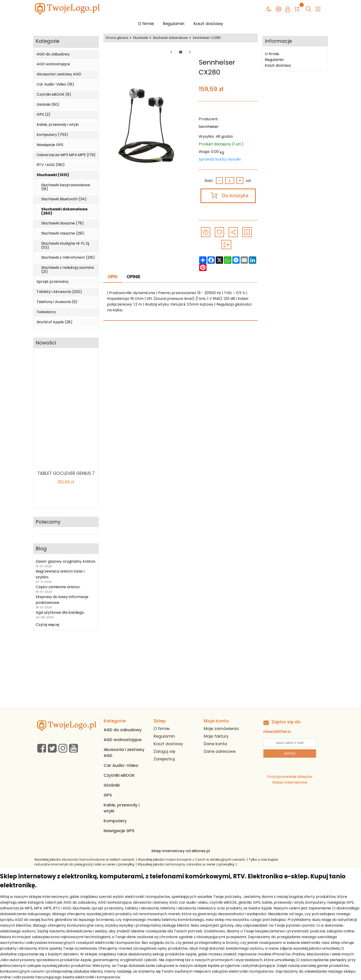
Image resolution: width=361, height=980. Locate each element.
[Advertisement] (180, 674)
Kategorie (48, 41)
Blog (41, 549)
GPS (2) (44, 115)
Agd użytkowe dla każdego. (60, 612)
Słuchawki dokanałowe (170, 38)
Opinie (134, 277)
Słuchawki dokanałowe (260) (64, 211)
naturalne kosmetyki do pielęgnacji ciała (68, 864)
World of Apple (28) (55, 322)
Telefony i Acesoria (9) (57, 302)
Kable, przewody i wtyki (58, 125)
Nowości (46, 343)
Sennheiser (209, 127)
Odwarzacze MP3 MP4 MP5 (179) (66, 155)
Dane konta (215, 744)
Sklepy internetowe (290, 782)
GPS (108, 795)
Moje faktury (216, 736)
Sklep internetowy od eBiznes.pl (181, 851)
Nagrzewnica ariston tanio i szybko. (60, 574)
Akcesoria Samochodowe (83, 860)
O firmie (146, 24)
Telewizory (46, 312)
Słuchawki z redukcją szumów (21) (68, 270)
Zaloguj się (164, 751)
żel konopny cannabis (183, 864)
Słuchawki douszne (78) (63, 223)
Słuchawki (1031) (53, 175)
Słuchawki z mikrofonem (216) (68, 258)
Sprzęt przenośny (53, 282)
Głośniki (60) (48, 105)
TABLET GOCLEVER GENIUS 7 (66, 473)
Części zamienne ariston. (58, 587)
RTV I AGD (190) (51, 165)
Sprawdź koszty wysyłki (220, 159)
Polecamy (48, 522)
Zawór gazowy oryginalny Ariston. (66, 561)
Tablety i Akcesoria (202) (59, 292)
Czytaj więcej (47, 625)
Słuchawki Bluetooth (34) (64, 199)
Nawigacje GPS (50, 145)
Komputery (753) (52, 135)
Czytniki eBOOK (119, 775)
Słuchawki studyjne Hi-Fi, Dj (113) (65, 245)
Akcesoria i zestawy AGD (59, 74)
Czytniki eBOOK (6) (54, 95)
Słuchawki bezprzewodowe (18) (66, 187)
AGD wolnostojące (53, 64)
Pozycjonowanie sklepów (290, 777)
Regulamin (174, 24)
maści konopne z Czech (185, 860)
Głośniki (112, 785)
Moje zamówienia (221, 729)
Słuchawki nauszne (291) (63, 233)
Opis (113, 277)
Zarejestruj (164, 759)
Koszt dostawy (208, 24)
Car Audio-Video (121, 765)
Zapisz (290, 754)
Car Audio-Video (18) (55, 84)
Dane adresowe (220, 751)
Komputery (115, 821)
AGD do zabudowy (53, 54)
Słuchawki (141, 38)
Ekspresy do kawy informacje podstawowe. (62, 600)
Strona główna (117, 38)
